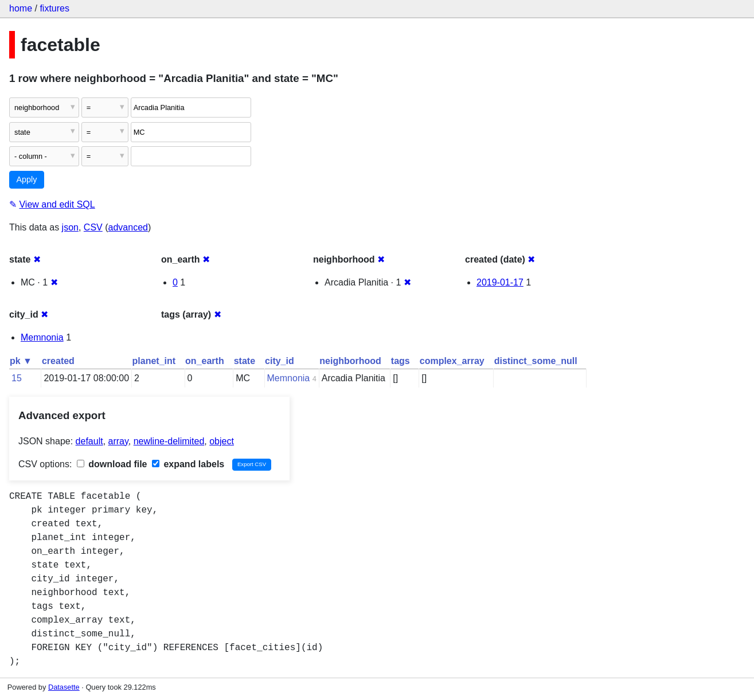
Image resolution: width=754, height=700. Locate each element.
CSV (93, 227)
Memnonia (42, 337)
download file (112, 464)
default (89, 441)
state (245, 361)
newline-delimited (169, 441)
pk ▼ (21, 361)
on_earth (205, 361)
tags (401, 361)
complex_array (452, 361)
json (70, 227)
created (58, 361)
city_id (280, 361)
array (118, 441)
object (222, 441)
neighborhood (350, 361)
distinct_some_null (536, 361)
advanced (128, 227)
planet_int (154, 361)
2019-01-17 (500, 282)
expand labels (188, 464)
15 (17, 378)
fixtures (54, 8)
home (21, 8)
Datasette (64, 687)
